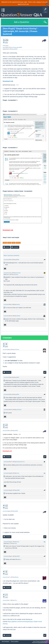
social (9, 243)
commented (6, 260)
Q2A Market (44, 641)
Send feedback (5, 642)
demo (39, 2)
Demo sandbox (15, 642)
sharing (18, 243)
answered (5, 349)
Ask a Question (22, 22)
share (14, 243)
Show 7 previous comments (11, 255)
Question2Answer (43, 643)
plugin (5, 243)
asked (4, 47)
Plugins (15, 47)
